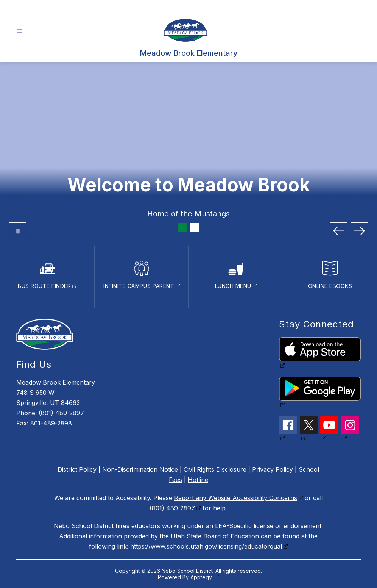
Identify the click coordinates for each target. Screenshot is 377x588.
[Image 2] (195, 227)
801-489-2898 (51, 423)
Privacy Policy (273, 469)
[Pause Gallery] (18, 231)
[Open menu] (19, 31)
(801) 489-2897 (61, 413)
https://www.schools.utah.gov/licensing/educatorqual (206, 546)
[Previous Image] (339, 231)
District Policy (77, 469)
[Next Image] (359, 231)
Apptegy (202, 577)
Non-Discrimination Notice (140, 469)
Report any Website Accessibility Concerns (236, 498)
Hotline (198, 480)
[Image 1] (182, 227)
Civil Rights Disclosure (215, 469)
